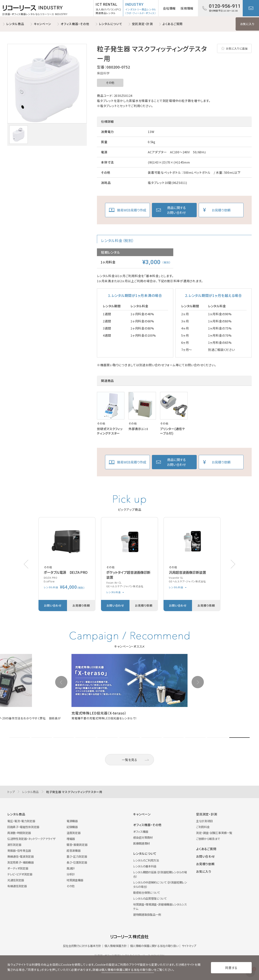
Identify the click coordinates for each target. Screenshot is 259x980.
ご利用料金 (203, 827)
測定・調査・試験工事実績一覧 (214, 833)
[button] (233, 564)
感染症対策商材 (143, 837)
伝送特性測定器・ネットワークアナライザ (31, 839)
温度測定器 (74, 833)
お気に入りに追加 (237, 48)
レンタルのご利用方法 (146, 860)
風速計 (71, 868)
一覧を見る (129, 760)
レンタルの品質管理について (150, 898)
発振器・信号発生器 (19, 851)
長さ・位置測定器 (77, 862)
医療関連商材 (142, 843)
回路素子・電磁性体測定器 (23, 827)
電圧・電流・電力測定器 (21, 821)
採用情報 (187, 8)
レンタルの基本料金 (145, 866)
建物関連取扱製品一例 (147, 915)
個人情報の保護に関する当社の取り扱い (154, 946)
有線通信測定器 (17, 886)
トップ (11, 792)
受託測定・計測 (142, 24)
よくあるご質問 (173, 24)
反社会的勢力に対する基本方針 (82, 946)
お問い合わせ (251, 8)
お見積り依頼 (221, 210)
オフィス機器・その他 (75, 24)
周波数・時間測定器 (19, 833)
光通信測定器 (16, 880)
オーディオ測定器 (18, 868)
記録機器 (72, 827)
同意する (231, 968)
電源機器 (72, 821)
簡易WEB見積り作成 (132, 210)
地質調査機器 (75, 880)
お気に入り (247, 24)
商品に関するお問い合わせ (176, 210)
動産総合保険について (147, 893)
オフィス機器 (141, 832)
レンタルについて (111, 24)
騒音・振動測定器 (77, 845)
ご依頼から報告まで (208, 839)
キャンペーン (43, 24)
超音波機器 (74, 851)
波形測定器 (14, 845)
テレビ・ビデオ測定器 (20, 874)
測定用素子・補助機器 (21, 862)
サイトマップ (189, 946)
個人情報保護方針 (116, 946)
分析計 (71, 874)
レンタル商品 (15, 24)
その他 (110, 83)
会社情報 (169, 8)
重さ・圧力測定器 (77, 856)
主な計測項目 (204, 821)
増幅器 (71, 839)
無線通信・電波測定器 (21, 856)
